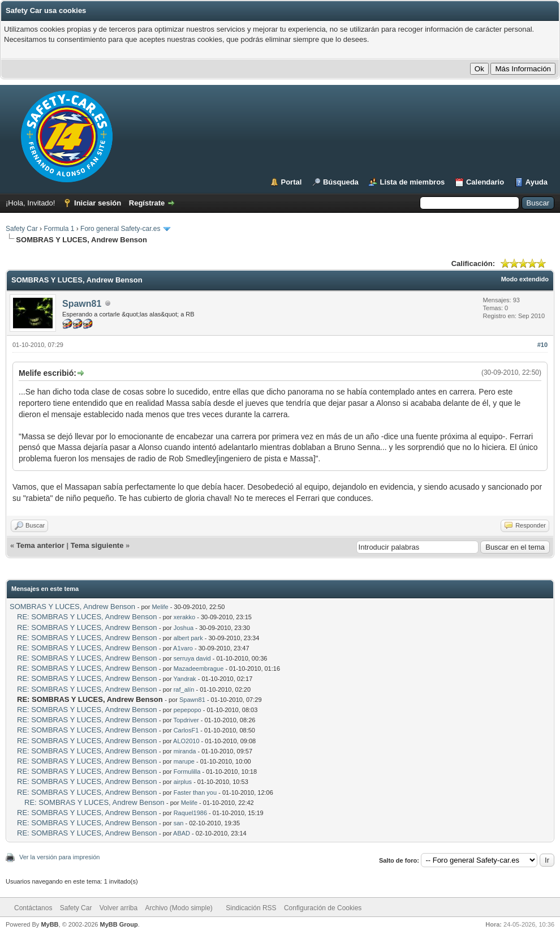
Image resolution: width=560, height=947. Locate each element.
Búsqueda (341, 182)
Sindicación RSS (251, 908)
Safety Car (22, 229)
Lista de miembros (412, 182)
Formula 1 (59, 229)
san (179, 823)
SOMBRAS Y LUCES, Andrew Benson (72, 607)
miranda (185, 751)
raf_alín (184, 689)
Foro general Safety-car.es (120, 229)
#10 (542, 345)
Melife (160, 607)
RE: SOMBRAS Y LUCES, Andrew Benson (87, 617)
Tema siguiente (97, 545)
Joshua (184, 628)
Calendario (485, 182)
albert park (188, 638)
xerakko (185, 617)
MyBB (49, 924)
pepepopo (188, 710)
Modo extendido (525, 279)
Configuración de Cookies (323, 908)
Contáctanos (33, 908)
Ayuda (537, 182)
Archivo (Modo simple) (179, 908)
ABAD (182, 833)
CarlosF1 (186, 730)
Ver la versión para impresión (59, 857)
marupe (184, 761)
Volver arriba (119, 908)
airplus (183, 782)
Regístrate (147, 203)
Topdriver (186, 720)
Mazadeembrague (199, 669)
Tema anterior (40, 545)
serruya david (192, 658)
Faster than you (195, 792)
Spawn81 (82, 304)
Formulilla (187, 772)
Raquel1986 (190, 813)
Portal (292, 182)
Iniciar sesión (98, 203)
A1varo (183, 648)
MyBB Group (119, 924)
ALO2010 (186, 741)
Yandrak (184, 679)
